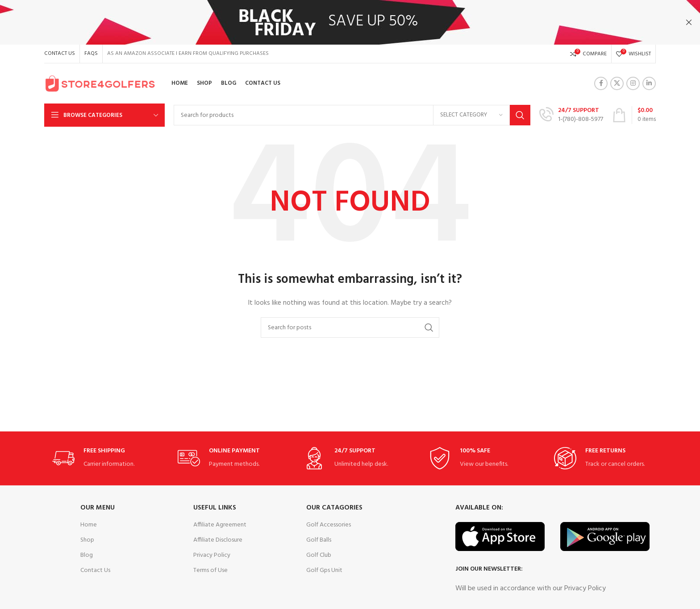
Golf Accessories (329, 525)
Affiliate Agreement (220, 525)
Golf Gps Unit (324, 570)
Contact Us (95, 570)
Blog (87, 555)
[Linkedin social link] (649, 83)
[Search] (352, 115)
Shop (87, 540)
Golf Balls (319, 540)
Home (89, 525)
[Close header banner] (689, 22)
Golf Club (319, 555)
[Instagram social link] (633, 83)
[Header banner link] (337, 22)
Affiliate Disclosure (218, 540)
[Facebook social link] (601, 83)
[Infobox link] (571, 115)
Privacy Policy (212, 555)
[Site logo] (100, 84)
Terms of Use (210, 570)
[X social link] (617, 83)
